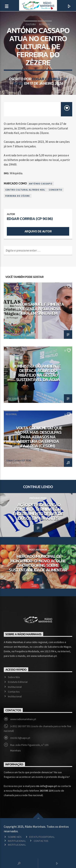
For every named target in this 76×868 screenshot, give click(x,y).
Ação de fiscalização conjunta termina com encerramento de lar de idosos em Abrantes (38, 511)
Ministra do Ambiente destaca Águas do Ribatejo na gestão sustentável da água (38, 373)
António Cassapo (41, 184)
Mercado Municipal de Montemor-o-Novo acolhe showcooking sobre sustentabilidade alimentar (38, 563)
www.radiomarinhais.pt (23, 719)
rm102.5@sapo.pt (20, 738)
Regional (45, 24)
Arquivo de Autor (38, 231)
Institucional (15, 687)
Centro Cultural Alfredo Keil (25, 190)
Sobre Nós (14, 677)
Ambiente (11, 350)
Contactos (14, 692)
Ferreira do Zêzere (18, 196)
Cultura (31, 24)
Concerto (56, 190)
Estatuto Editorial (18, 682)
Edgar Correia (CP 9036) (40, 81)
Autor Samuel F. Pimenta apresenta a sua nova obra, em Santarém (39, 309)
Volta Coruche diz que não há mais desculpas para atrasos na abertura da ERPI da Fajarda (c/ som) (38, 437)
